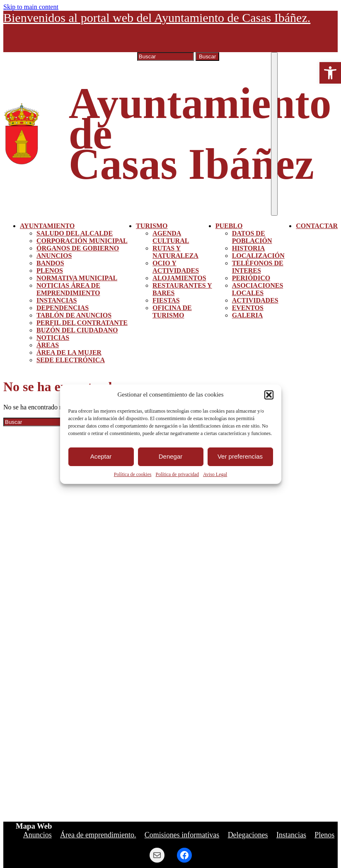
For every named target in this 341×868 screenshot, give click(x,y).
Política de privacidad (177, 474)
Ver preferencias (240, 456)
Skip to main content (31, 7)
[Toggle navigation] (274, 134)
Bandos (50, 263)
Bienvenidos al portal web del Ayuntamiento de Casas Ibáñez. (157, 18)
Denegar (171, 456)
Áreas (48, 345)
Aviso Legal (215, 474)
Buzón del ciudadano (77, 330)
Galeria (248, 315)
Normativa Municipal (77, 278)
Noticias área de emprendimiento (68, 289)
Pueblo (229, 226)
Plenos (50, 270)
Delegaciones (248, 835)
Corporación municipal (82, 241)
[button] (330, 73)
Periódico (251, 278)
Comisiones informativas (182, 835)
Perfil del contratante (82, 323)
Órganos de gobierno (78, 248)
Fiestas (166, 300)
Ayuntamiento (47, 226)
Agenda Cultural (171, 237)
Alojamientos (179, 278)
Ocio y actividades (176, 267)
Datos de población (252, 237)
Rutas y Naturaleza (175, 252)
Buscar (207, 57)
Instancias (57, 300)
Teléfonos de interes (258, 267)
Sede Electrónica (71, 360)
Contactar (317, 226)
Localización (258, 256)
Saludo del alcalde (75, 233)
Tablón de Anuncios (74, 315)
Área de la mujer (69, 352)
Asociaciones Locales (258, 289)
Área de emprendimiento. (98, 835)
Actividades (255, 300)
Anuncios (54, 256)
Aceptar (101, 456)
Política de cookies (133, 474)
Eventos (248, 308)
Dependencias (63, 308)
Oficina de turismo (172, 311)
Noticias (53, 338)
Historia (249, 248)
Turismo (152, 226)
